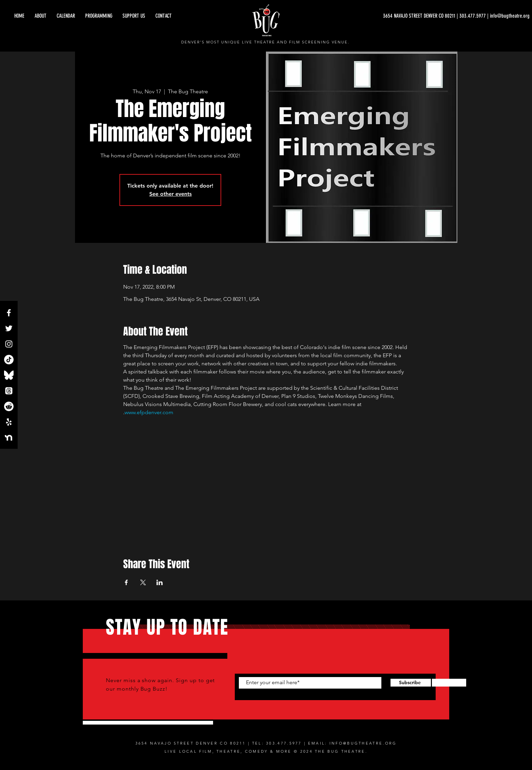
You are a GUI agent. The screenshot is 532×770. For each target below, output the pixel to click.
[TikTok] (9, 360)
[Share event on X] (143, 582)
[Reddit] (9, 406)
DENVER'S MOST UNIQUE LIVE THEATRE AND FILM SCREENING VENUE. (265, 42)
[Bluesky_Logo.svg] (9, 375)
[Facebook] (9, 313)
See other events (170, 194)
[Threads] (9, 391)
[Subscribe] (410, 683)
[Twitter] (9, 328)
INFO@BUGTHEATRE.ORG (363, 743)
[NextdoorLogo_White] (9, 438)
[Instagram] (9, 344)
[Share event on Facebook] (126, 582)
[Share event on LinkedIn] (160, 582)
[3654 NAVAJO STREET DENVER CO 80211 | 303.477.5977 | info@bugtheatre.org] (456, 16)
